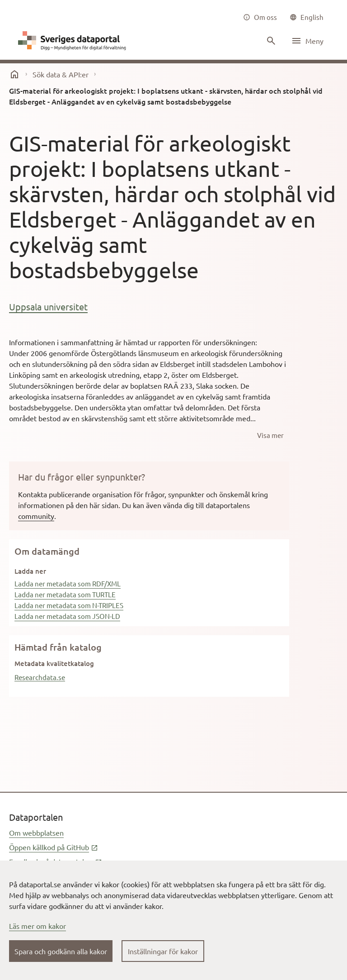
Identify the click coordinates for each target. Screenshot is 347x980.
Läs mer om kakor (38, 926)
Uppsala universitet (48, 307)
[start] (14, 74)
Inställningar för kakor (163, 951)
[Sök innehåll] (270, 41)
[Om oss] (260, 17)
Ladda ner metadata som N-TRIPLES (69, 605)
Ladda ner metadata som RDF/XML (68, 583)
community (36, 516)
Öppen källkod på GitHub (54, 847)
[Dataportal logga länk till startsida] (74, 41)
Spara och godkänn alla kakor (61, 951)
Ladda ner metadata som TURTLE (65, 594)
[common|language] (307, 17)
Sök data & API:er (61, 74)
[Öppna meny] (307, 41)
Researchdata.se (40, 677)
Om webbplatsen (36, 833)
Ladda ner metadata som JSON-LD (67, 616)
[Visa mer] (270, 435)
